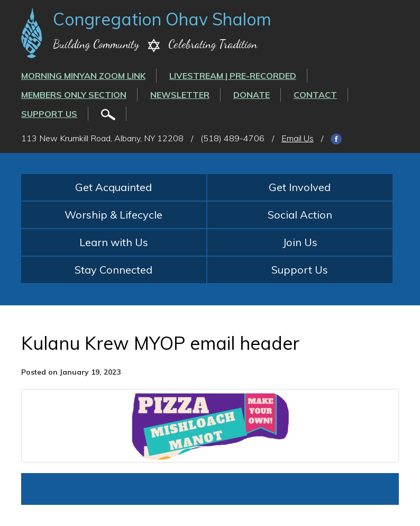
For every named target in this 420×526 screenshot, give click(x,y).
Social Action (300, 215)
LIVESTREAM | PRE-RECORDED (233, 76)
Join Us (300, 242)
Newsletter (180, 95)
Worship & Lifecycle (113, 215)
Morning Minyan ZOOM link (83, 76)
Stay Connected (113, 270)
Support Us (49, 114)
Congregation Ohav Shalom (162, 19)
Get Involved (300, 187)
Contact (315, 95)
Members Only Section (74, 95)
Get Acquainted (113, 187)
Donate (252, 95)
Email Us (298, 138)
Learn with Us (114, 242)
